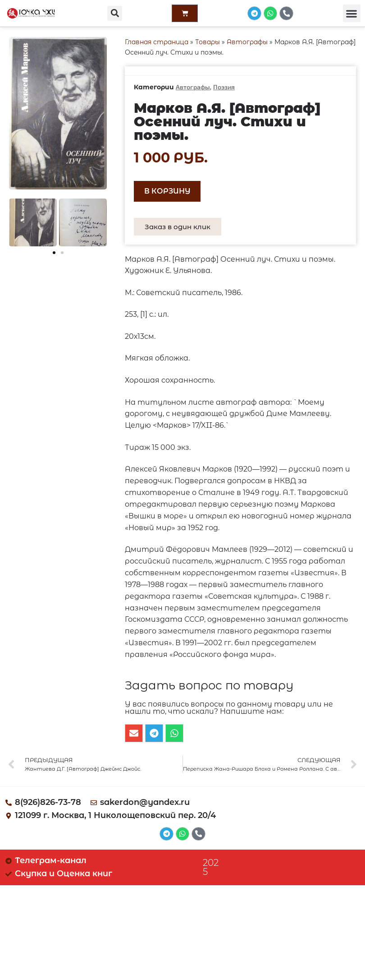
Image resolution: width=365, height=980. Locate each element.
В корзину (167, 191)
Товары (208, 42)
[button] (114, 14)
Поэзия (224, 87)
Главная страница (157, 42)
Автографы (247, 42)
